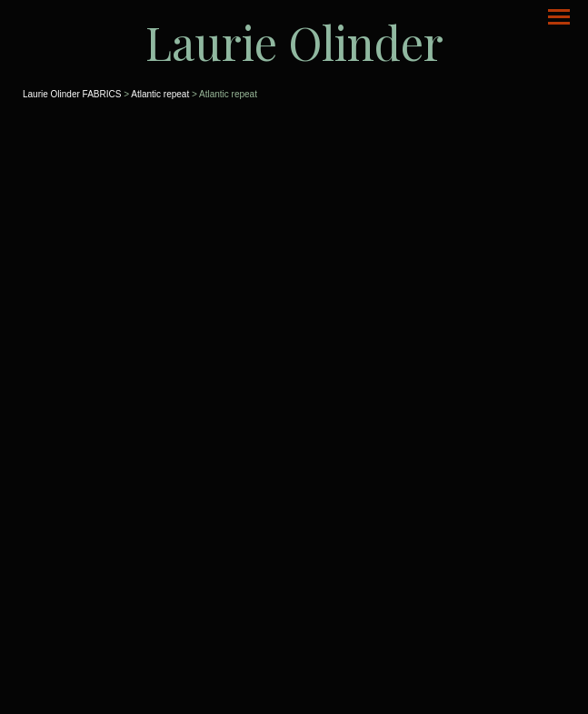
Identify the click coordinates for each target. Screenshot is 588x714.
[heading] (294, 42)
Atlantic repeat (160, 94)
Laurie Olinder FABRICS (72, 94)
